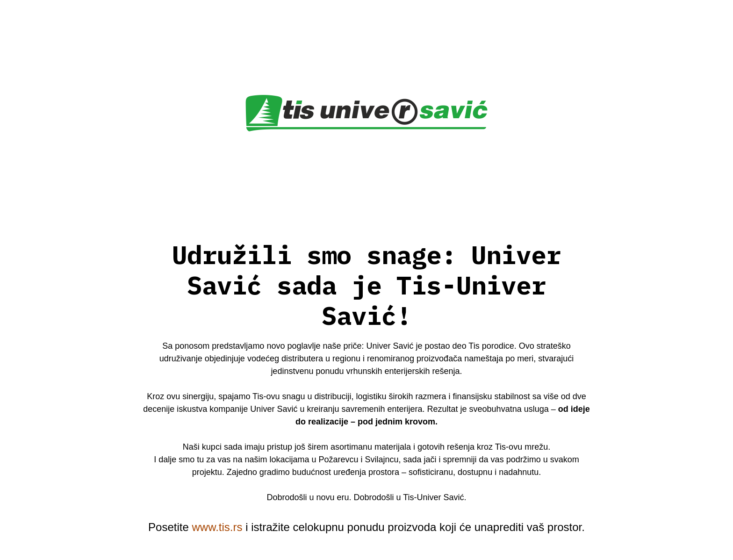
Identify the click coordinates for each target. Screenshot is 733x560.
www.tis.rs (217, 527)
